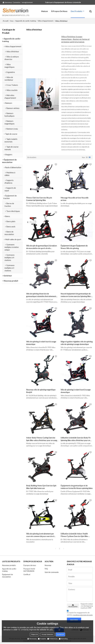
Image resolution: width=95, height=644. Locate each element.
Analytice (42, 639)
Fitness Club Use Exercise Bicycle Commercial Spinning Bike (39, 199)
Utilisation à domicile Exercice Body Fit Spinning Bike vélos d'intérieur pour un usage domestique (76, 439)
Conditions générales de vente (83, 615)
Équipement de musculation (8, 576)
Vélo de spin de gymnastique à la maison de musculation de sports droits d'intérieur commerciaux (42, 247)
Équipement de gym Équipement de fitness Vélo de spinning (74, 247)
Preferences (53, 639)
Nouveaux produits (9, 565)
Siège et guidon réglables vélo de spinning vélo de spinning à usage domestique (77, 343)
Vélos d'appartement (46, 21)
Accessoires (73, 606)
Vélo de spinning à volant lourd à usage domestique (41, 343)
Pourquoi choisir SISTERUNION (29, 570)
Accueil (6, 21)
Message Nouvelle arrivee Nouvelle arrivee (75, 199)
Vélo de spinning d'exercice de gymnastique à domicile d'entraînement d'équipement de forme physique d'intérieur (41, 295)
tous (12, 21)
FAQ (46, 569)
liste (87, 157)
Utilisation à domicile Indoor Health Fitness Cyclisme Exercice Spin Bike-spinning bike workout (75, 535)
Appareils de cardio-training (26, 21)
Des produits (77, 11)
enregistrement (27, 2)
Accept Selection (47, 634)
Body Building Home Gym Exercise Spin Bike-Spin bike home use (41, 487)
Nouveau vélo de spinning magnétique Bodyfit (41, 391)
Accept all (60, 634)
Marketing (63, 639)
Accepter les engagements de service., (80, 613)
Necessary (32, 639)
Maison (45, 11)
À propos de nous (59, 11)
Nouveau (48, 565)
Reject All (34, 634)
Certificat (27, 575)
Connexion (16, 2)
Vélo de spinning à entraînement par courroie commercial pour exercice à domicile (40, 535)
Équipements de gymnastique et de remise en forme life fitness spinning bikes (77, 487)
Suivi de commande (52, 572)
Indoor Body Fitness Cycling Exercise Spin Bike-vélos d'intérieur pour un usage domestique (42, 439)
